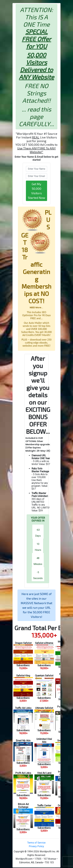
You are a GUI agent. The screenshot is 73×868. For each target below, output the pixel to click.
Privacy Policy (36, 846)
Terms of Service (36, 843)
